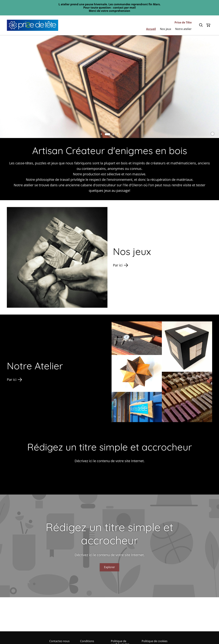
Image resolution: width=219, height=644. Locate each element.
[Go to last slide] (101, 134)
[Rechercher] (201, 25)
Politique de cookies (155, 641)
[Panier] (208, 25)
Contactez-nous (59, 641)
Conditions (87, 641)
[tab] (107, 134)
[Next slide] (118, 134)
